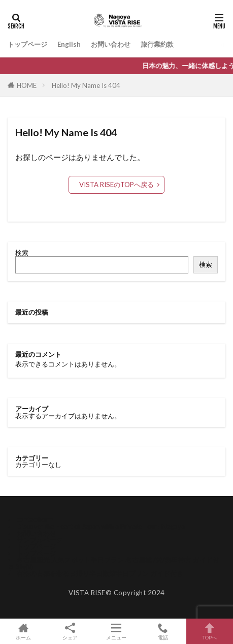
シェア (70, 632)
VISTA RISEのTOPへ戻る (117, 185)
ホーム (23, 631)
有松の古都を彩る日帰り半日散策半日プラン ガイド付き (100, 573)
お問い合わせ (111, 44)
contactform (35, 519)
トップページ (27, 44)
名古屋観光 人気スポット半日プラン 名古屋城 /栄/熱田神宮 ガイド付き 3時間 (113, 563)
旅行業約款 (157, 44)
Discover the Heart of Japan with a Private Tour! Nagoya (101, 526)
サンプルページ (40, 540)
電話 (163, 631)
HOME (27, 85)
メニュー (117, 631)
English (69, 44)
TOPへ (210, 631)
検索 (22, 253)
